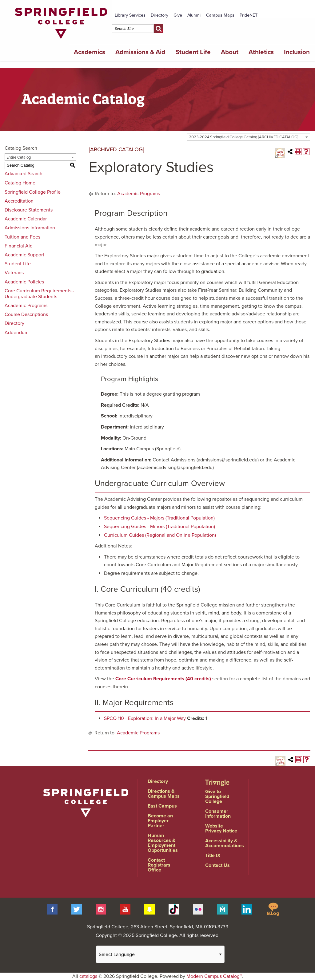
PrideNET (249, 15)
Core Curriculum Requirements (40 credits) (163, 679)
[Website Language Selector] (160, 954)
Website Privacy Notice (221, 828)
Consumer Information (218, 814)
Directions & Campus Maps (164, 794)
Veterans (14, 273)
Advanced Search (24, 174)
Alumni (194, 15)
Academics (90, 52)
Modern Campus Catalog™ (214, 976)
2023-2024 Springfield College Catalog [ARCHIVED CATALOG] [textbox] (243, 137)
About (230, 52)
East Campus (162, 806)
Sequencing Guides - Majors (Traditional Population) (159, 518)
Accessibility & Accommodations (225, 843)
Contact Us (217, 865)
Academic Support (24, 255)
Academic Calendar (26, 219)
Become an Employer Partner (160, 821)
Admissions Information (30, 228)
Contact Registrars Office (159, 865)
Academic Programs (26, 306)
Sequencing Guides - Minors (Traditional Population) (159, 527)
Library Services (130, 15)
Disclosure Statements (29, 210)
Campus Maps (220, 15)
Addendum (17, 333)
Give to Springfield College (217, 796)
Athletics (261, 52)
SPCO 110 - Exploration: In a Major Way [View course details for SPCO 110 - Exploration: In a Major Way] (145, 718)
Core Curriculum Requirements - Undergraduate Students (39, 294)
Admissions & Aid (140, 52)
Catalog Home (20, 183)
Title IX (213, 856)
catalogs (88, 976)
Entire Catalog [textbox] (19, 157)
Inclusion (297, 52)
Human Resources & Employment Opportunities (163, 843)
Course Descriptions (26, 314)
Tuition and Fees (22, 237)
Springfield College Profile (33, 192)
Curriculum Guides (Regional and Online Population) (160, 535)
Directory (159, 15)
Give (178, 15)
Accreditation (19, 201)
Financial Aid (19, 246)
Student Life (193, 52)
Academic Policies (24, 282)
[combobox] (249, 137)
